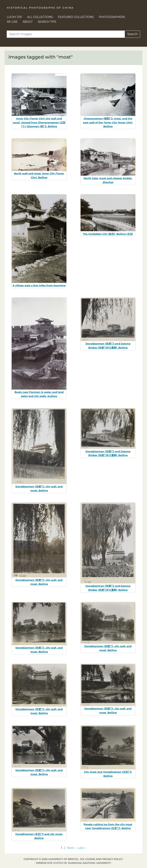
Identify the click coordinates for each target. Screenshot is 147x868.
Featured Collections (76, 17)
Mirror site (44, 863)
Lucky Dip (14, 17)
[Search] (66, 34)
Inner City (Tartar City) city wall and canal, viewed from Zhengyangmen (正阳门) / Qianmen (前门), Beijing (39, 122)
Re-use (12, 22)
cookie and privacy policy (104, 859)
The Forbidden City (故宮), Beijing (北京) (108, 234)
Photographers (112, 17)
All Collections (40, 17)
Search (132, 34)
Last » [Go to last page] (82, 848)
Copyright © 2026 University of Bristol (51, 859)
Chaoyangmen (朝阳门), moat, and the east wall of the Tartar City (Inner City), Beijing (108, 122)
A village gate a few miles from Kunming (39, 285)
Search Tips (47, 22)
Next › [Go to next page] (71, 848)
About (28, 22)
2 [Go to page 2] (65, 848)
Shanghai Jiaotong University (90, 863)
